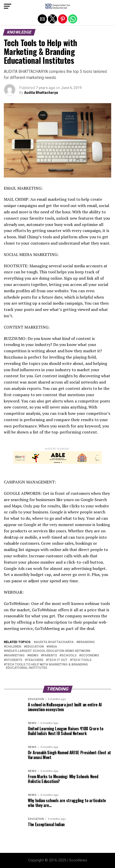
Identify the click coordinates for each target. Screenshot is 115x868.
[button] (8, 6)
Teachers (35, 660)
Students (14, 660)
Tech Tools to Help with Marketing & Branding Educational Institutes (47, 666)
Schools (69, 656)
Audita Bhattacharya (41, 93)
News (34, 656)
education (35, 647)
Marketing (15, 656)
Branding (87, 642)
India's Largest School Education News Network (48, 651)
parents (50, 656)
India (53, 647)
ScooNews (90, 656)
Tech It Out (58, 660)
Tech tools (82, 660)
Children (14, 647)
